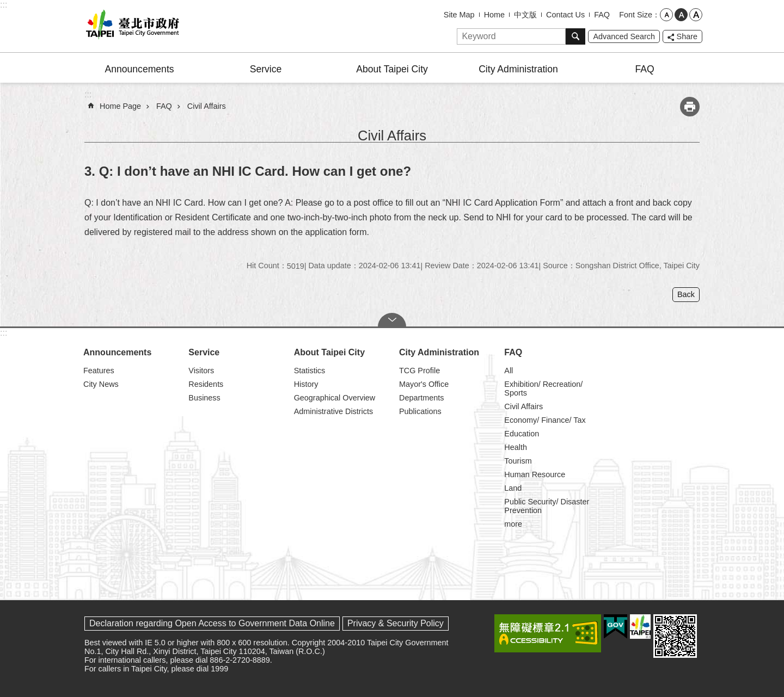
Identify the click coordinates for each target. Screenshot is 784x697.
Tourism (518, 461)
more (513, 524)
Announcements (139, 69)
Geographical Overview (335, 398)
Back (686, 294)
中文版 (525, 15)
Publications (420, 411)
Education (522, 434)
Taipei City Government (131, 26)
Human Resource (535, 474)
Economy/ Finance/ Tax (545, 420)
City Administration (518, 69)
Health (516, 447)
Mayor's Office (424, 384)
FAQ (602, 15)
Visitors (201, 371)
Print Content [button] (690, 107)
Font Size (636, 15)
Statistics (310, 371)
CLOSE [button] (392, 320)
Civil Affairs (207, 106)
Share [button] (687, 36)
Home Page (120, 106)
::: (4, 5)
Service (266, 69)
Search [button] (575, 36)
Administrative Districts (334, 411)
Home (494, 15)
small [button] (666, 15)
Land (513, 488)
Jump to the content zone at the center (6, 6)
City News (101, 384)
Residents (206, 384)
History (306, 384)
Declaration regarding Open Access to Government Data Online (212, 623)
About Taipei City (392, 69)
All (509, 371)
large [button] (696, 15)
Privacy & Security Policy (396, 623)
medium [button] (681, 15)
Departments (421, 398)
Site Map (459, 15)
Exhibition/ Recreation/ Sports (543, 388)
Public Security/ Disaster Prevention (547, 506)
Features (99, 371)
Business (204, 398)
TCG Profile (419, 371)
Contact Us (565, 15)
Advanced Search (624, 36)
